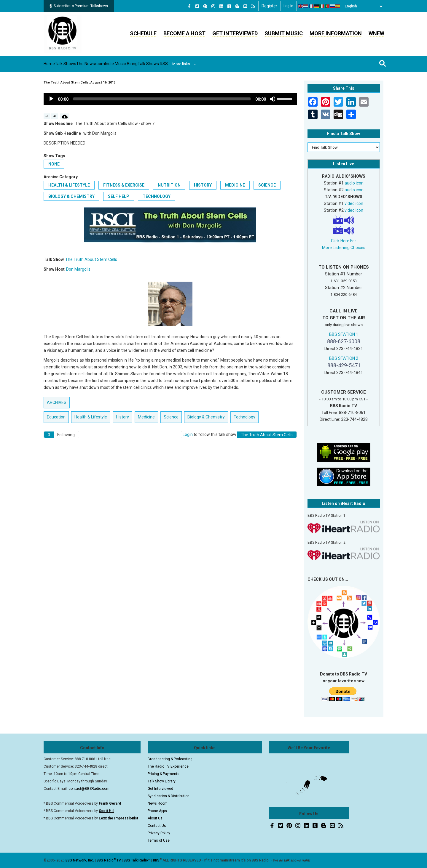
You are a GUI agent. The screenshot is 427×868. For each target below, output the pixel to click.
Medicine (235, 185)
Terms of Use (159, 840)
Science (267, 185)
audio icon (354, 183)
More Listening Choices (344, 248)
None (54, 164)
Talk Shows (80, 64)
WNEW (376, 33)
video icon (354, 203)
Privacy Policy (159, 833)
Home (55, 64)
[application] (170, 99)
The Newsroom (116, 64)
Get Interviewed (235, 33)
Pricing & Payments (164, 774)
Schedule (143, 33)
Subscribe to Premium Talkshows (79, 6)
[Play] (51, 99)
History (203, 185)
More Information (336, 33)
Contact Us (157, 826)
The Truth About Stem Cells (91, 259)
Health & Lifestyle (69, 185)
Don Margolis (78, 269)
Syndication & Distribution (169, 796)
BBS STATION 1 (344, 334)
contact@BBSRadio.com (89, 789)
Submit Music (284, 33)
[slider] (162, 99)
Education (56, 417)
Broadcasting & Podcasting (170, 759)
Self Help (119, 196)
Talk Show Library (162, 781)
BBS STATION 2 (344, 358)
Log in (288, 6)
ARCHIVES (57, 402)
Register (269, 6)
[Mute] (273, 99)
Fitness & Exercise (124, 185)
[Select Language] (362, 6)
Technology (157, 196)
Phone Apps (157, 811)
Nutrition (169, 185)
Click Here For (344, 241)
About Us (155, 818)
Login (188, 434)
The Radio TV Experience (168, 766)
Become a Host (184, 33)
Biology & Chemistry (71, 196)
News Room (158, 803)
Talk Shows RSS (200, 64)
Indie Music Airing (158, 64)
